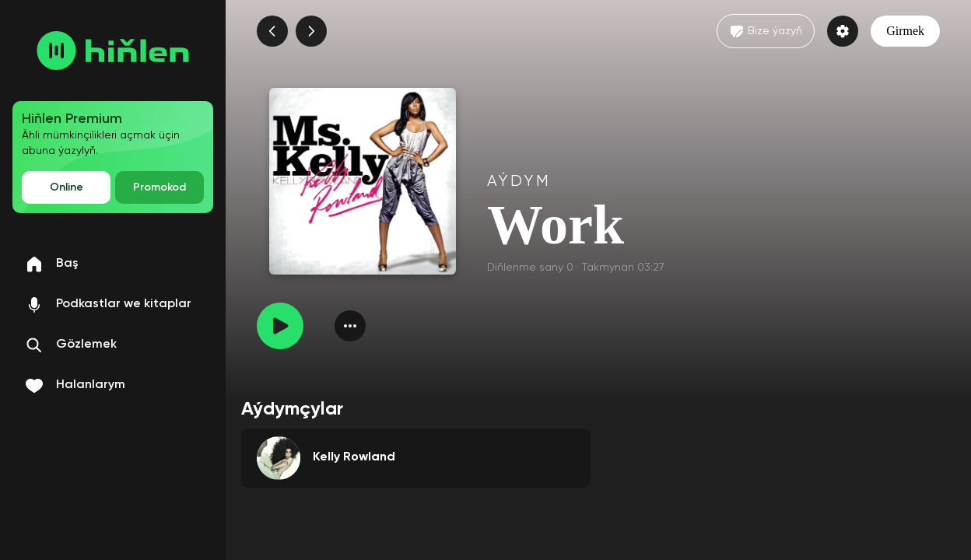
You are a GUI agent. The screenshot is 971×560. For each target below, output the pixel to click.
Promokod (159, 187)
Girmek (905, 31)
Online (67, 187)
